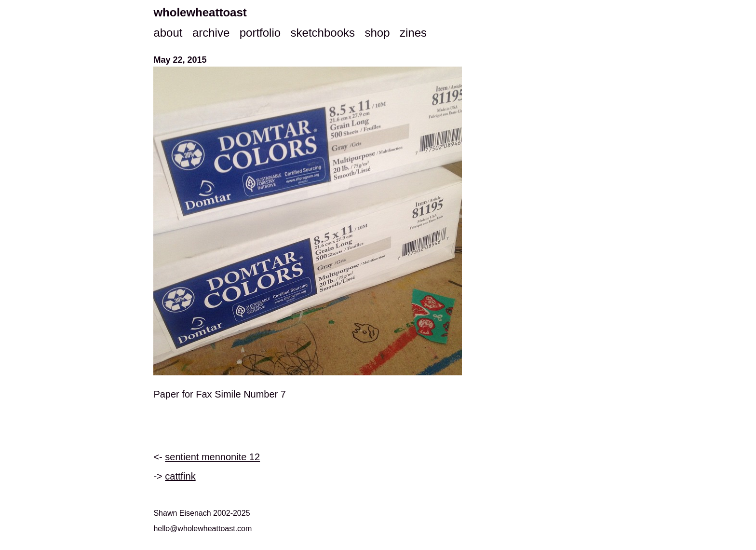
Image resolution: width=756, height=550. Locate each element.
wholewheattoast (200, 12)
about (168, 33)
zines (413, 33)
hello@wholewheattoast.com (202, 529)
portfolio (260, 33)
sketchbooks (323, 33)
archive (211, 33)
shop (377, 33)
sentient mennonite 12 (212, 457)
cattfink (180, 476)
